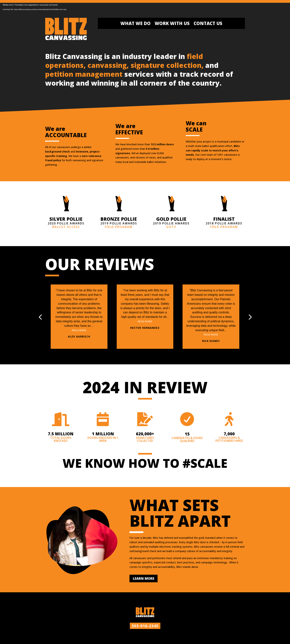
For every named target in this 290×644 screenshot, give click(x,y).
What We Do (135, 24)
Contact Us (208, 24)
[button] (250, 317)
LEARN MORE (144, 578)
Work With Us (172, 24)
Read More (79, 330)
